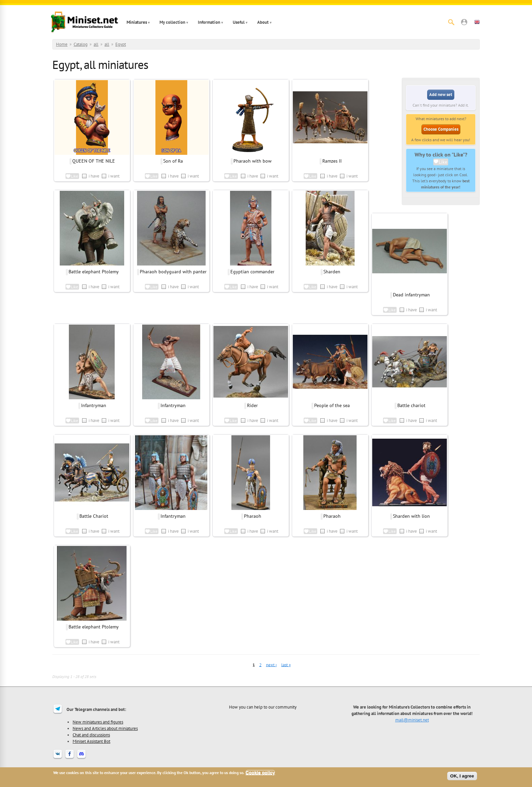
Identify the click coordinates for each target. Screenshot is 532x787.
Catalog (81, 44)
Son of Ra (173, 161)
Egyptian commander (252, 272)
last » (286, 665)
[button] (464, 22)
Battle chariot (411, 405)
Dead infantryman (411, 295)
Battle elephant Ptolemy (94, 272)
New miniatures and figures (98, 722)
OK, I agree (462, 776)
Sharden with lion (411, 516)
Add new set (441, 95)
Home (62, 44)
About (263, 22)
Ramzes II (332, 161)
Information (209, 22)
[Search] (451, 22)
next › (271, 665)
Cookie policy (260, 773)
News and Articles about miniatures (105, 728)
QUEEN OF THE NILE (94, 161)
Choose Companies (441, 129)
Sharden (332, 272)
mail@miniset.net (412, 720)
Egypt (121, 44)
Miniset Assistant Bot (91, 741)
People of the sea (332, 405)
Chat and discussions (91, 735)
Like (443, 162)
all (96, 44)
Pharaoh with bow (252, 161)
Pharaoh (253, 516)
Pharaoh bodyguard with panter (173, 272)
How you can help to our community (263, 707)
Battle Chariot (94, 516)
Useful (239, 22)
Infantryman (94, 405)
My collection (172, 22)
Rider (252, 405)
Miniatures (137, 22)
